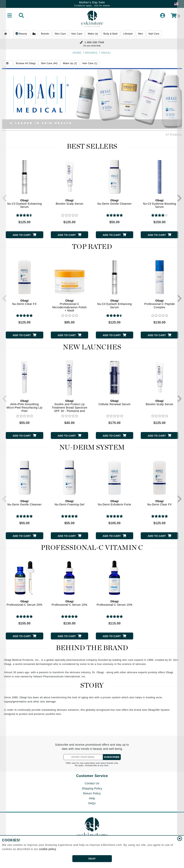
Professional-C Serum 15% (69, 603)
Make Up (93, 34)
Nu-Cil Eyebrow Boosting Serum (160, 204)
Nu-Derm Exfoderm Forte (114, 503)
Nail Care (154, 34)
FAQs (92, 803)
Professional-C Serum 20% (24, 603)
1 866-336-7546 (92, 42)
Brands (45, 34)
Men (141, 34)
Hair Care (77, 34)
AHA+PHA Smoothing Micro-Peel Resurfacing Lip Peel (24, 406)
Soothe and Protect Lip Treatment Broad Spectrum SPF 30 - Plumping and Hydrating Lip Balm (69, 407)
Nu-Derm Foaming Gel (69, 503)
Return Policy (92, 793)
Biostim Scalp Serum (69, 202)
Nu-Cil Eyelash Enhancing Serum (25, 204)
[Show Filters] (7, 63)
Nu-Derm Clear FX (25, 302)
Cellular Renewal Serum (114, 403)
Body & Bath (110, 34)
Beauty (21, 34)
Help (92, 798)
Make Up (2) (70, 63)
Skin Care (60, 34)
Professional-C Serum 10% (115, 603)
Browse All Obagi (26, 63)
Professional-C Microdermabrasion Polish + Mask (70, 306)
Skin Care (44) (49, 63)
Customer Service (92, 776)
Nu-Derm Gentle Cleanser (115, 202)
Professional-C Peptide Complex (159, 304)
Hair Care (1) (90, 63)
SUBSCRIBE (112, 757)
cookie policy (48, 849)
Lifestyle (128, 34)
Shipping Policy (92, 788)
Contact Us (92, 783)
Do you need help (92, 46)
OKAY (92, 859)
